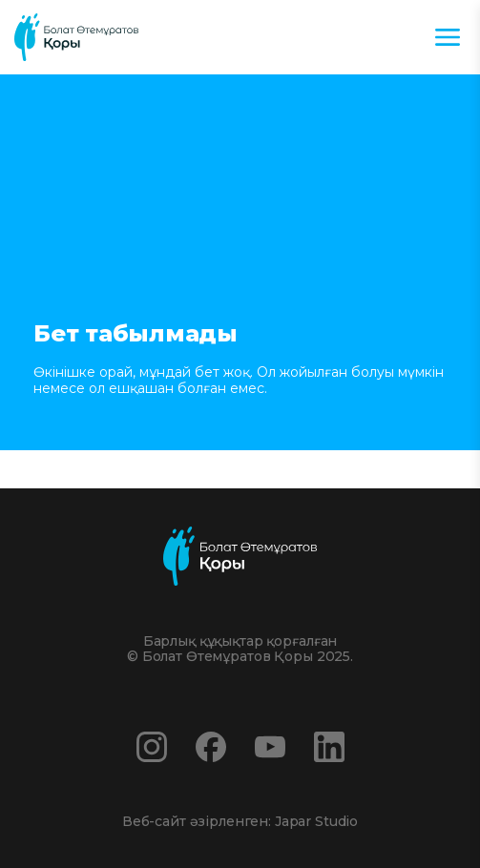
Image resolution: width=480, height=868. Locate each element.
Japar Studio (316, 821)
